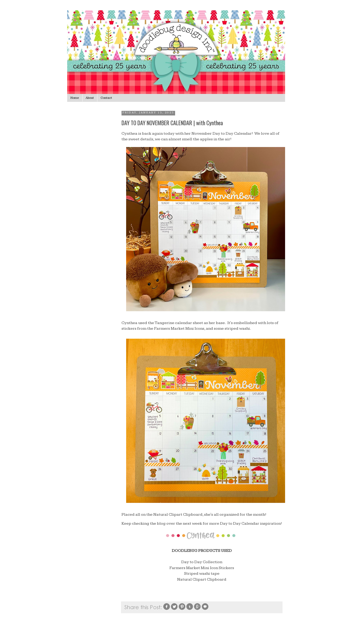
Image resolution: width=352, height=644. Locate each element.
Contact (106, 98)
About (90, 98)
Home (75, 98)
